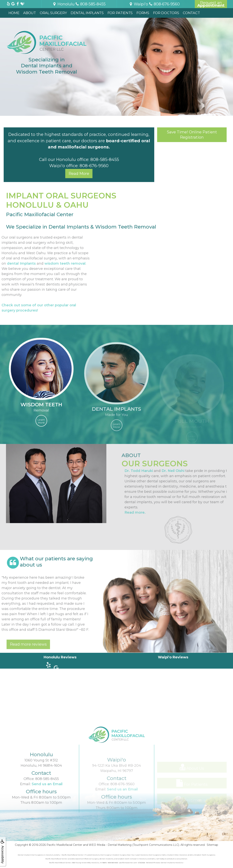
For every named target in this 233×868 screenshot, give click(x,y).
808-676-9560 (94, 166)
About (30, 13)
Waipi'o (139, 4)
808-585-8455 (105, 159)
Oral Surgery (53, 13)
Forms (143, 13)
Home (14, 13)
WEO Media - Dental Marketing (110, 845)
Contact (191, 13)
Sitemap (212, 845)
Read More (79, 174)
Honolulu (64, 4)
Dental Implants (87, 13)
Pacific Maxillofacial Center (64, 845)
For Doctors (166, 13)
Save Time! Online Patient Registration (192, 135)
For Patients (120, 13)
